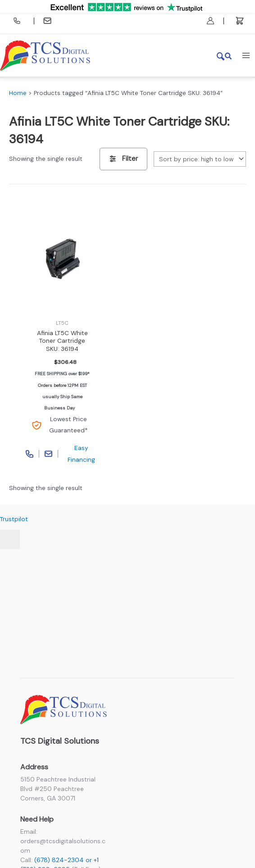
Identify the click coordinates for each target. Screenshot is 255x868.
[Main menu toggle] (246, 55)
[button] (225, 55)
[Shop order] (200, 159)
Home (18, 93)
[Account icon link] (210, 21)
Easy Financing (81, 453)
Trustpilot (14, 519)
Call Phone (30, 454)
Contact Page (49, 454)
